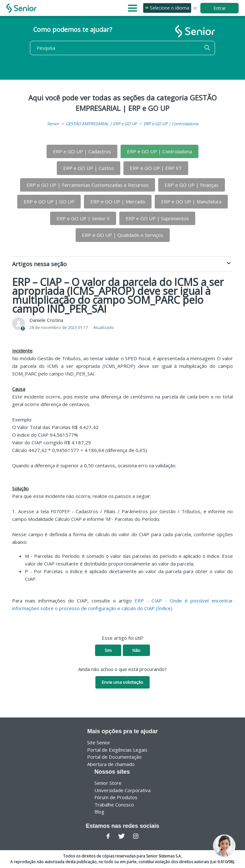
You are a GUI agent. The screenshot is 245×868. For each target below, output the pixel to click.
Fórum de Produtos (116, 797)
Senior (53, 124)
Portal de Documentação (114, 757)
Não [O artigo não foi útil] (136, 650)
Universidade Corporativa (122, 790)
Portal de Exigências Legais (117, 750)
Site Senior (99, 742)
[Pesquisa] (122, 48)
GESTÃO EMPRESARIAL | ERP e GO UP (101, 124)
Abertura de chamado (111, 764)
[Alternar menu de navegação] (195, 8)
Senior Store (108, 783)
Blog (99, 812)
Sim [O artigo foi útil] (108, 650)
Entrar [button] (220, 8)
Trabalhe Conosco (114, 805)
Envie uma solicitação (122, 682)
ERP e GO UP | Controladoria (171, 124)
